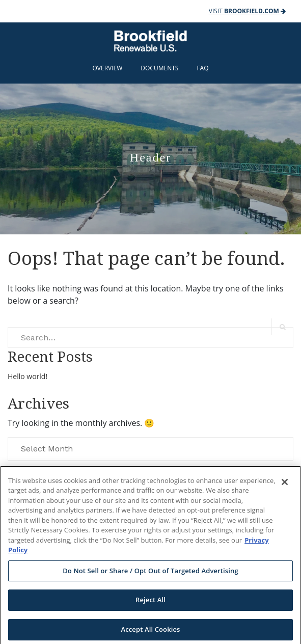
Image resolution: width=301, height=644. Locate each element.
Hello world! (28, 376)
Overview (108, 68)
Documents (159, 68)
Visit (247, 11)
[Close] (285, 486)
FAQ (202, 68)
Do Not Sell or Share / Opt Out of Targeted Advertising (150, 574)
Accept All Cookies (150, 633)
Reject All (150, 603)
